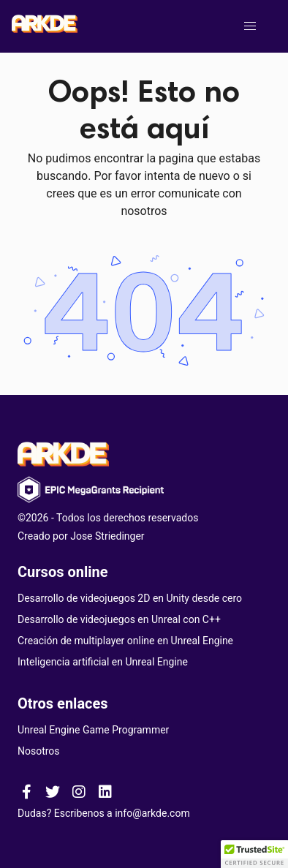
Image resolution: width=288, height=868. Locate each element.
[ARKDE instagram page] (79, 791)
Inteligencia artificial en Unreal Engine (103, 662)
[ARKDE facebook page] (26, 791)
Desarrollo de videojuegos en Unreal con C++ (119, 619)
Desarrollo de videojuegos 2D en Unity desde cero (130, 598)
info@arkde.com (152, 813)
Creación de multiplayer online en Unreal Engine (125, 641)
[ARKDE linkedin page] (105, 791)
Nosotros (39, 751)
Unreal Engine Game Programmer (93, 730)
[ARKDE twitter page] (53, 791)
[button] (250, 26)
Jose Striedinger (107, 536)
